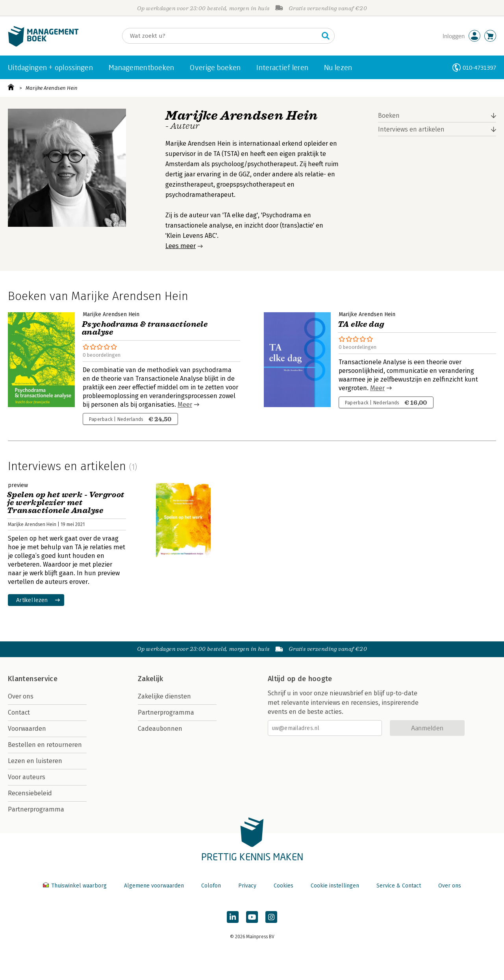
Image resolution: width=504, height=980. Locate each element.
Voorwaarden (27, 729)
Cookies (283, 886)
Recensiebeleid (30, 793)
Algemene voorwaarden (154, 886)
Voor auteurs (27, 777)
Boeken (389, 116)
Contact (19, 712)
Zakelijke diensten (164, 696)
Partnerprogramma (36, 809)
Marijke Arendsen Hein (52, 88)
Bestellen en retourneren (45, 745)
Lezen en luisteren (35, 761)
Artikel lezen (32, 600)
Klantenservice (33, 679)
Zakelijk (150, 679)
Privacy (247, 886)
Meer (185, 405)
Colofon (211, 886)
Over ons (21, 696)
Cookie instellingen (335, 886)
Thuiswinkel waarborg (76, 886)
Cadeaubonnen (160, 729)
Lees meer (181, 246)
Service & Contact (399, 886)
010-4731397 (479, 68)
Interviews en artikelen (411, 129)
